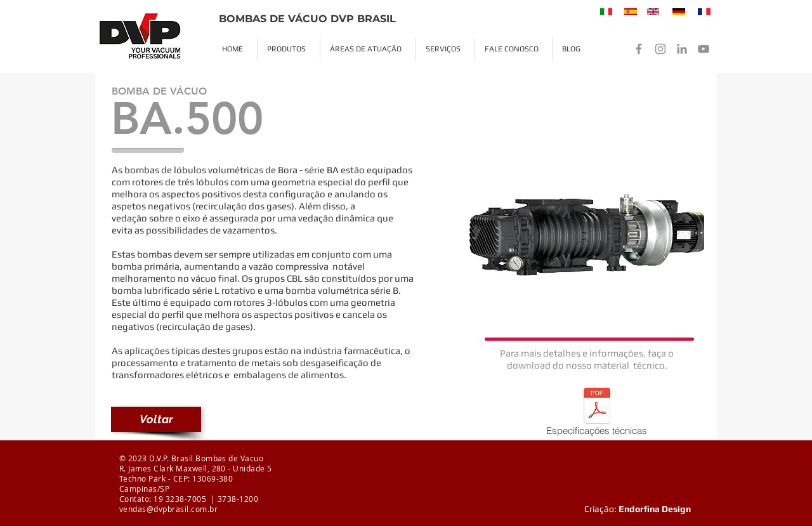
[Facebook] (639, 49)
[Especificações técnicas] (597, 414)
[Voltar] (156, 419)
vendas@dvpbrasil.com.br (168, 509)
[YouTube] (704, 49)
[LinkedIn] (682, 49)
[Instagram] (660, 49)
